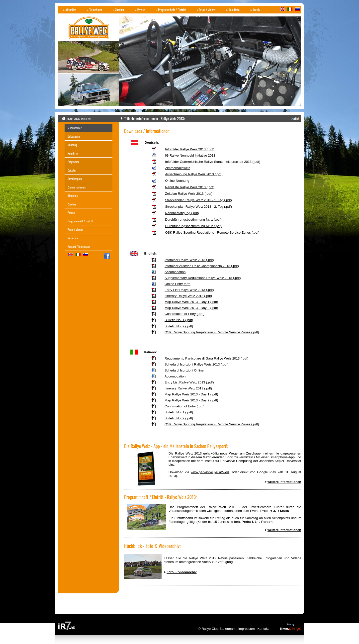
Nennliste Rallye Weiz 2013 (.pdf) (190, 187)
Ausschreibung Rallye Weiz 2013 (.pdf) (194, 174)
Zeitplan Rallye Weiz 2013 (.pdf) (189, 194)
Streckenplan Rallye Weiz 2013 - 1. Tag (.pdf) (198, 200)
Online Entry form (178, 284)
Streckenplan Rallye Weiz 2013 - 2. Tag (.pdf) (198, 207)
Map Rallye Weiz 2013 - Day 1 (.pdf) (191, 302)
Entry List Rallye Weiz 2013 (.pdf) (189, 290)
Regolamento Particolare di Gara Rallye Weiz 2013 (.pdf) (206, 358)
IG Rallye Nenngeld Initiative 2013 (190, 155)
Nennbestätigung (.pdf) (182, 213)
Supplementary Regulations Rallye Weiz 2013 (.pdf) (203, 278)
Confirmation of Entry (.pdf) (184, 314)
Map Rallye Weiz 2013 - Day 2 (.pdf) (191, 308)
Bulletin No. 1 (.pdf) (179, 320)
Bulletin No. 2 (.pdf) (179, 326)
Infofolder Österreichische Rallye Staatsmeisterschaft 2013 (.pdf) (213, 162)
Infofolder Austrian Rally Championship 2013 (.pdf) (202, 266)
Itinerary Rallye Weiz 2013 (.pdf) (188, 296)
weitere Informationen (284, 482)
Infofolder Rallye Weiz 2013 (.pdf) (190, 149)
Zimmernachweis (178, 168)
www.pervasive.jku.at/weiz (210, 472)
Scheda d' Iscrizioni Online (184, 370)
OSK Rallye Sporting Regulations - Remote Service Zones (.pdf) (212, 232)
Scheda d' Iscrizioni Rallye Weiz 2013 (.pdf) (196, 364)
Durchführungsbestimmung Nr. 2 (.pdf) (193, 226)
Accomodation (175, 272)
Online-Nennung (177, 181)
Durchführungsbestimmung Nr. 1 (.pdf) (193, 220)
